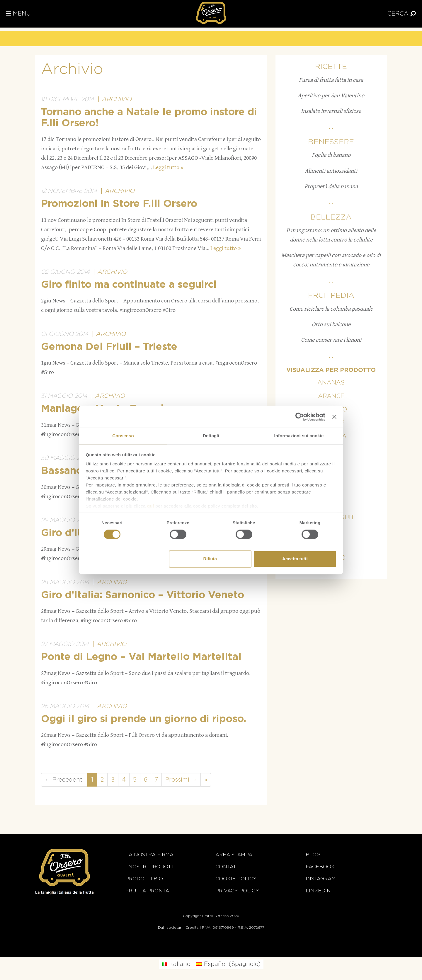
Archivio (117, 99)
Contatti (228, 867)
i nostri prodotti (151, 867)
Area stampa (234, 855)
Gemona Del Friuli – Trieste (109, 347)
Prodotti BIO (144, 879)
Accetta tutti (295, 559)
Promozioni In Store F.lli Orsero (119, 204)
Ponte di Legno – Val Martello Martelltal (141, 657)
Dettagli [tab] (211, 436)
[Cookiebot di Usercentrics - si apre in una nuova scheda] (300, 416)
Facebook (320, 867)
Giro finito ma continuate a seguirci (129, 285)
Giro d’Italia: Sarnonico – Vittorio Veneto (143, 595)
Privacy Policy (237, 891)
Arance (331, 396)
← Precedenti (64, 780)
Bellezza (331, 217)
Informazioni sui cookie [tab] (299, 436)
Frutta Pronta (147, 891)
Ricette (331, 67)
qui (151, 506)
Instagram (321, 879)
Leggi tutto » (168, 167)
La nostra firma (149, 855)
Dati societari (170, 928)
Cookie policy (236, 879)
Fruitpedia (331, 296)
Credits (192, 928)
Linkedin (318, 891)
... (331, 127)
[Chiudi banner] (334, 416)
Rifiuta (210, 559)
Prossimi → (181, 780)
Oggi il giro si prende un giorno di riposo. (144, 719)
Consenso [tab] (123, 436)
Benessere (331, 142)
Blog (313, 855)
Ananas (331, 383)
